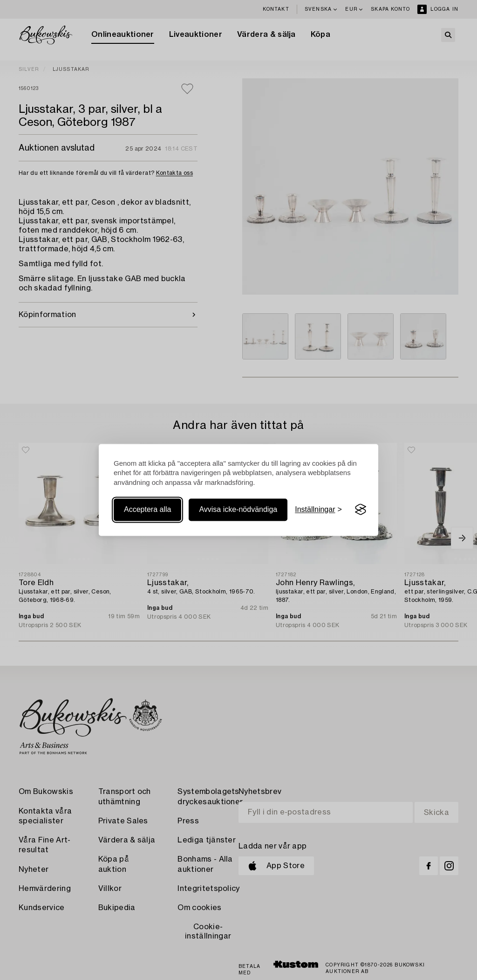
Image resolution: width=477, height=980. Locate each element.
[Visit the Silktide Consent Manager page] (361, 510)
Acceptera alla (147, 509)
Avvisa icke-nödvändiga (238, 509)
